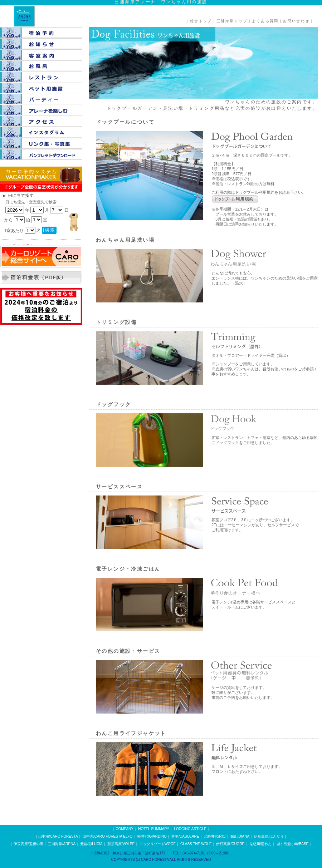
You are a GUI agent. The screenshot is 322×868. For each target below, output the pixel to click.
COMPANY (125, 829)
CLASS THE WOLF (196, 844)
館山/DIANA (240, 836)
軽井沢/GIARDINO (152, 836)
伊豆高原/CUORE (230, 844)
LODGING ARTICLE (190, 829)
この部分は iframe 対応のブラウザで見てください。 (54, 218)
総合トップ (201, 21)
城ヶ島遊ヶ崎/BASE (292, 844)
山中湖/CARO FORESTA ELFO (108, 836)
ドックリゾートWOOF (158, 844)
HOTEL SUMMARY (154, 829)
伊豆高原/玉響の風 (28, 844)
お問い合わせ (296, 21)
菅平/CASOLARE (185, 836)
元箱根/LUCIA (91, 844)
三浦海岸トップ (232, 21)
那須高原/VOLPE (121, 844)
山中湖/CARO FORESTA (58, 836)
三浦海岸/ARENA (62, 844)
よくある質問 (265, 21)
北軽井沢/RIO (215, 836)
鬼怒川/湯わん (261, 844)
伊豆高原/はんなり (269, 836)
